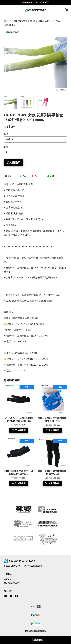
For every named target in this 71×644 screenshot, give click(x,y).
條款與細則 (30, 631)
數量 (6, 147)
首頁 (6, 21)
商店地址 (8, 579)
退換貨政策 (41, 631)
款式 (6, 134)
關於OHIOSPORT (12, 583)
